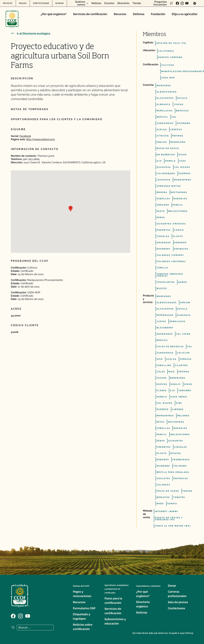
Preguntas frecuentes (160, 3)
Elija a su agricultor (185, 14)
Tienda (137, 3)
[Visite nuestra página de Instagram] (182, 3)
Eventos (109, 3)
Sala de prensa (178, 602)
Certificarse (41, 3)
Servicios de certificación (90, 14)
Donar (60, 3)
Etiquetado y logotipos (82, 616)
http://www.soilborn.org (40, 139)
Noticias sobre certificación (83, 627)
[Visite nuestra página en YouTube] (187, 3)
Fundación (158, 14)
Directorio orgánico (143, 604)
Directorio (123, 3)
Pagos (23, 3)
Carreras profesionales (177, 594)
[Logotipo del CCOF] (12, 16)
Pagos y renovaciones (82, 594)
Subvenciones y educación (115, 621)
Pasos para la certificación (113, 601)
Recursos (120, 14)
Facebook (25, 136)
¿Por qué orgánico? (54, 14)
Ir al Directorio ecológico (31, 34)
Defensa (139, 14)
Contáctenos (176, 608)
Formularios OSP (84, 608)
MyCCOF (8, 3)
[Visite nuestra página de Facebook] (177, 3)
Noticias (96, 3)
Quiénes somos (80, 3)
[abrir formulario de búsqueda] (171, 3)
